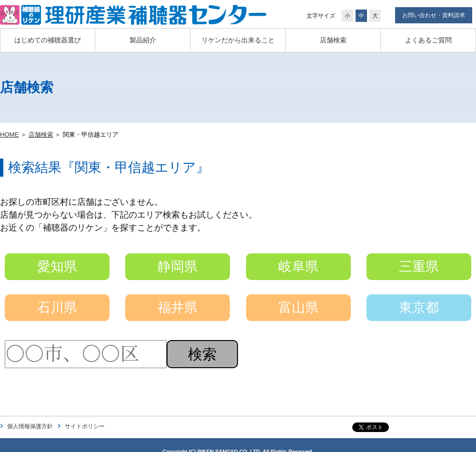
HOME (9, 135)
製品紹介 (143, 40)
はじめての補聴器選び (48, 40)
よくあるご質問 (428, 40)
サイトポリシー (85, 426)
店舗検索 (333, 40)
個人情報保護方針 (30, 426)
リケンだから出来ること (238, 40)
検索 (202, 354)
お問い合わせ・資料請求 (434, 15)
